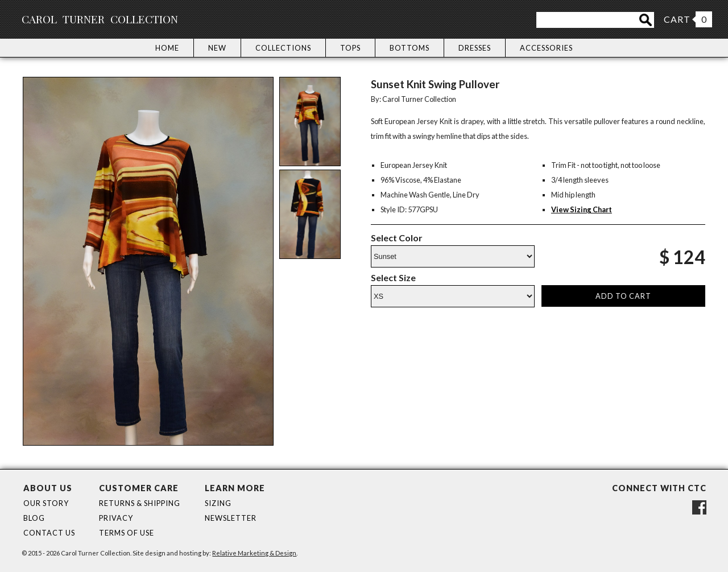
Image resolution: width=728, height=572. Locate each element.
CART (677, 19)
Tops (350, 48)
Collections (283, 48)
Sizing (218, 503)
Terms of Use (127, 533)
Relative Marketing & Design (254, 553)
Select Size (393, 277)
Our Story (46, 503)
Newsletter (231, 518)
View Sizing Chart (582, 209)
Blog (34, 518)
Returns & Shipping (140, 503)
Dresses (475, 48)
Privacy (116, 518)
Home (167, 48)
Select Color (397, 238)
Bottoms (409, 48)
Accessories (546, 48)
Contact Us (49, 533)
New (217, 48)
